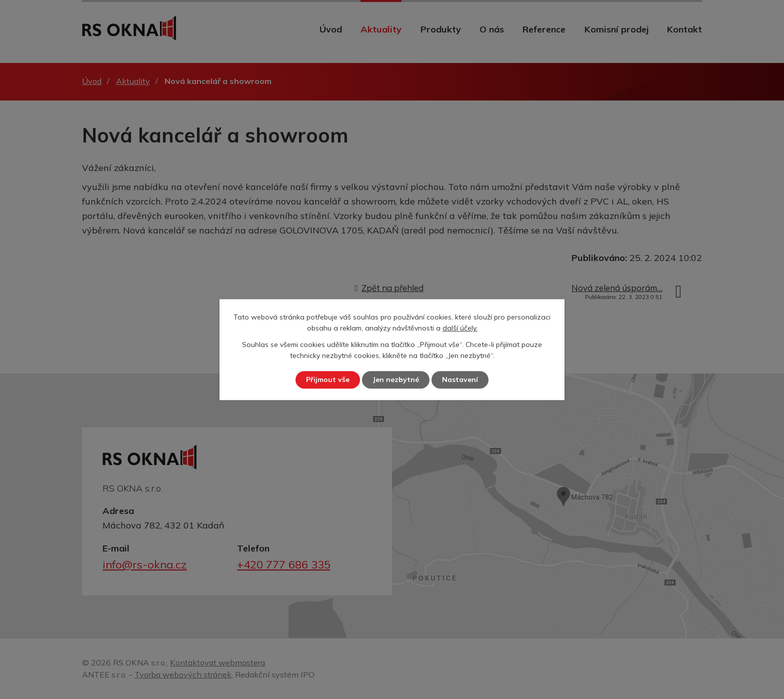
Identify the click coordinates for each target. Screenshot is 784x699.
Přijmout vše (328, 379)
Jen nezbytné (396, 379)
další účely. (460, 328)
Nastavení (460, 379)
